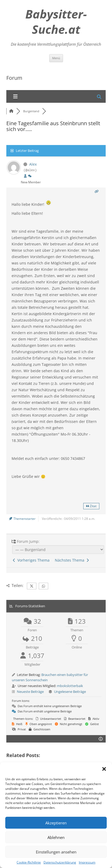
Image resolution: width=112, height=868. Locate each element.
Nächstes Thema (72, 560)
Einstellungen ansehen (56, 852)
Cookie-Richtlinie (29, 862)
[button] (104, 769)
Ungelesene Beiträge (70, 692)
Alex (33, 164)
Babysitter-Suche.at (56, 22)
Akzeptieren (56, 823)
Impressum (87, 862)
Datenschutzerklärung (60, 862)
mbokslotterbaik (70, 686)
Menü (56, 58)
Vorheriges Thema (31, 560)
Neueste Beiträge (30, 692)
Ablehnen (56, 837)
